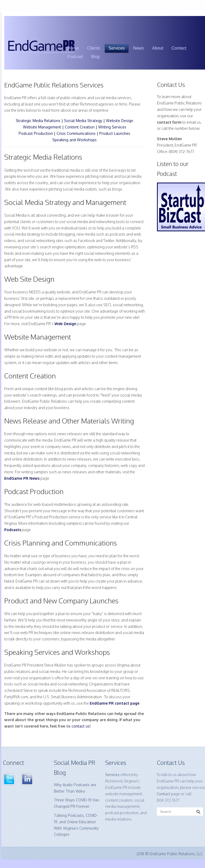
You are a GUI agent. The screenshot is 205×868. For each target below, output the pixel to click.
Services (117, 48)
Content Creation (80, 127)
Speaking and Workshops (74, 140)
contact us (81, 726)
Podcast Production (36, 133)
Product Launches (115, 133)
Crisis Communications (76, 133)
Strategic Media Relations (38, 121)
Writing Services (112, 127)
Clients (94, 48)
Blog (95, 57)
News (139, 48)
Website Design (120, 121)
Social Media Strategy (83, 121)
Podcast (75, 57)
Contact (179, 48)
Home (73, 48)
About (158, 48)
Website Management (42, 127)
